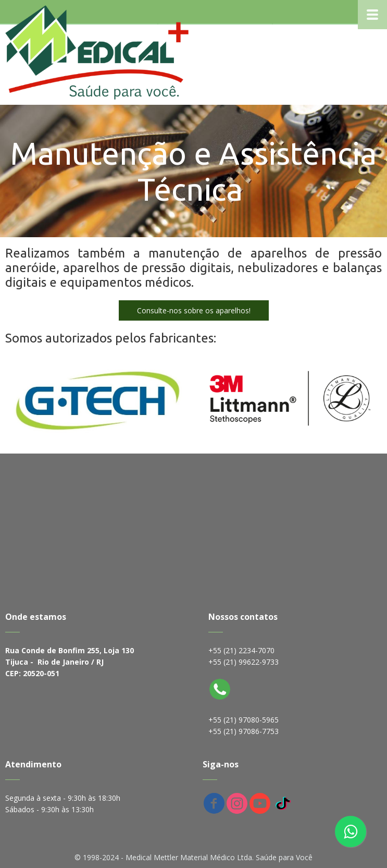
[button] (194, 310)
